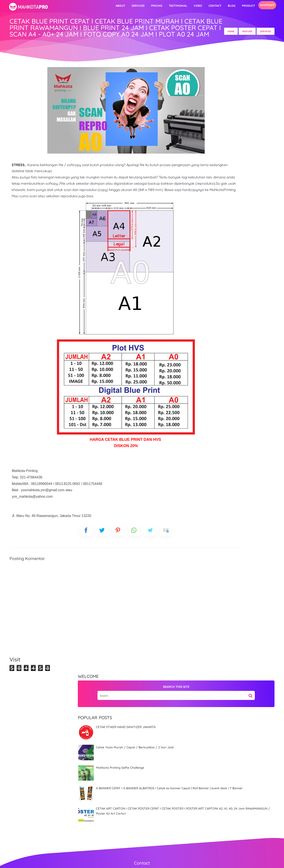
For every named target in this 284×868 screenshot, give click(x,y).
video (179, 6)
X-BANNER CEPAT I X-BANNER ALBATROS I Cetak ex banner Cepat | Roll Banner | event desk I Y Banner (230, 214)
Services (119, 6)
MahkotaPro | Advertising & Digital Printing (148, 862)
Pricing (138, 6)
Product (229, 6)
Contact (196, 6)
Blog (213, 6)
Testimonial (159, 6)
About (101, 6)
